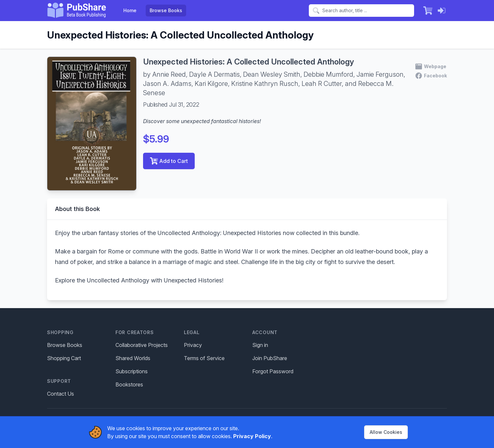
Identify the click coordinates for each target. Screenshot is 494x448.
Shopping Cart (64, 358)
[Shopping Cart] (428, 11)
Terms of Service (204, 358)
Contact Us (61, 394)
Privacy (193, 345)
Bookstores (129, 384)
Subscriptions (132, 371)
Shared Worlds (133, 358)
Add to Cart (169, 161)
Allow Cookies (386, 432)
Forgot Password (273, 371)
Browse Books (166, 10)
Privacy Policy (252, 436)
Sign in (260, 345)
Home (130, 10)
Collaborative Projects (142, 345)
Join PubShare (270, 358)
